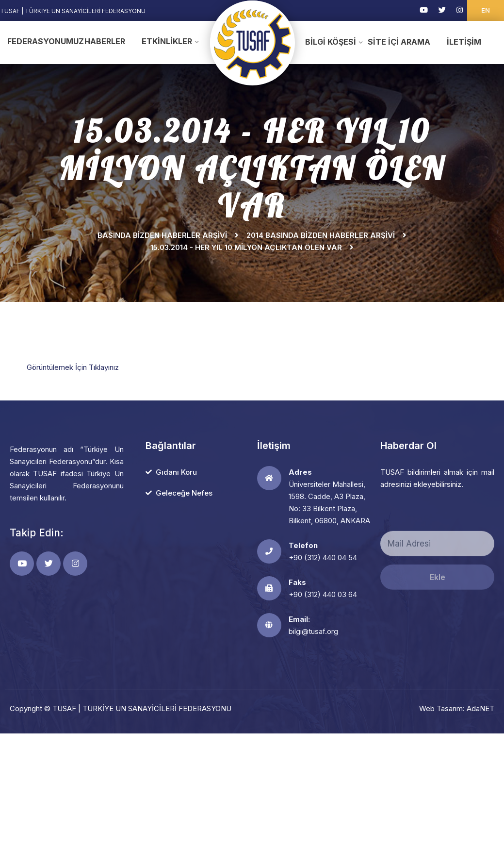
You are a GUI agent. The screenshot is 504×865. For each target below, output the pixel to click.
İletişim (464, 42)
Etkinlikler (167, 41)
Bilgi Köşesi (331, 42)
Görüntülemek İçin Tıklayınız (73, 367)
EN (486, 10)
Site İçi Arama (399, 42)
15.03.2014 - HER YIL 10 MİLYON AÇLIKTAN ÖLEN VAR (246, 247)
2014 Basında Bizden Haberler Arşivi (321, 235)
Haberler (105, 41)
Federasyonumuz (40, 41)
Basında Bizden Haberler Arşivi (162, 235)
